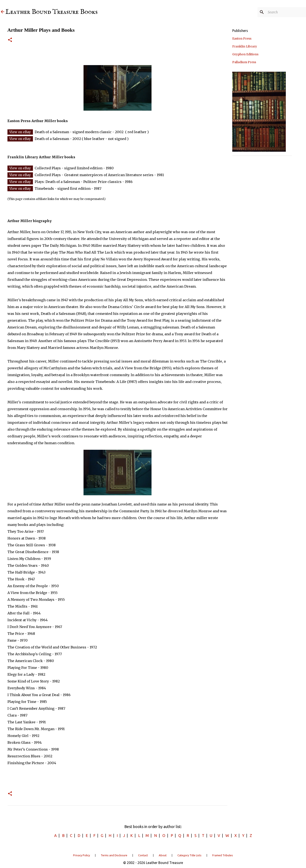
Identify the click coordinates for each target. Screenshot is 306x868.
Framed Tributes (223, 855)
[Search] (284, 12)
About (163, 855)
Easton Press (242, 39)
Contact (143, 855)
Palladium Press (244, 62)
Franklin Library (245, 46)
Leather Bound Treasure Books (52, 12)
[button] (10, 40)
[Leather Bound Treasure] (3, 12)
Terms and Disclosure (114, 855)
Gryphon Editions (245, 54)
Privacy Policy (81, 855)
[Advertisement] (262, 223)
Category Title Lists (189, 855)
